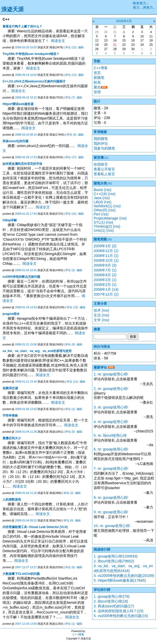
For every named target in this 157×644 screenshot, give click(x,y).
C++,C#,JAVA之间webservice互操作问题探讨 (34, 81)
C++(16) (100, 194)
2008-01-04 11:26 (26, 493)
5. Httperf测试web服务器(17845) (120, 580)
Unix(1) (99, 230)
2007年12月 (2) (106, 294)
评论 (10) (71, 214)
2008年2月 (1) (105, 285)
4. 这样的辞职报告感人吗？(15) (119, 611)
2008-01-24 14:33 (26, 307)
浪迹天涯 (12, 9)
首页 (97, 73)
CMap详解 (10, 220)
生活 (97, 315)
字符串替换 (10, 416)
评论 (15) (72, 307)
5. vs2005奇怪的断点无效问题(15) (121, 616)
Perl (97, 214)
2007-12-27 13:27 (26, 567)
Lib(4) (98, 202)
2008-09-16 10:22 (26, 97)
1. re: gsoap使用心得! (111, 374)
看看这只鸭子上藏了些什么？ (22, 26)
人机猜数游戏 (12, 500)
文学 (97, 320)
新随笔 (99, 78)
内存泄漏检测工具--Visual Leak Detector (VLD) (35, 527)
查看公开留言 (104, 169)
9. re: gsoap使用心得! (111, 512)
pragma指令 (11, 314)
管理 (97, 92)
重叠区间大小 (12, 438)
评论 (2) (70, 270)
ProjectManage (106, 218)
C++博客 (101, 68)
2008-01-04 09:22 (26, 520)
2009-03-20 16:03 (26, 47)
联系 (97, 82)
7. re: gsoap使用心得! (111, 469)
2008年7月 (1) (105, 270)
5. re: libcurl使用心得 (110, 435)
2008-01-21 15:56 (26, 344)
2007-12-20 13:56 (26, 624)
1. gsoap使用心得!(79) (112, 596)
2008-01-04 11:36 (26, 432)
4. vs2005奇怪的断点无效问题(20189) (124, 576)
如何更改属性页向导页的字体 (22, 164)
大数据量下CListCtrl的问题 (21, 574)
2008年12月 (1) (106, 251)
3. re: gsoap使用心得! (111, 407)
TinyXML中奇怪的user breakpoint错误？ (31, 54)
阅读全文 (58, 41)
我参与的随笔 (104, 148)
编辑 (81, 47)
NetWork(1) (103, 206)
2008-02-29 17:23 (26, 157)
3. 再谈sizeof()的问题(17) (114, 606)
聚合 (97, 87)
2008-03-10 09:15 (26, 135)
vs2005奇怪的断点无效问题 (21, 277)
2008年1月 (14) (106, 289)
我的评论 (101, 143)
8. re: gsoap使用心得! (111, 497)
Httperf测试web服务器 (18, 104)
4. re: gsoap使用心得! (111, 422)
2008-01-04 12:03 (26, 409)
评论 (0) (70, 344)
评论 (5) (72, 135)
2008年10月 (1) (106, 260)
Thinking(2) (103, 226)
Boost (98, 190)
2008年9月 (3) (105, 265)
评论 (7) (70, 97)
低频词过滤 (10, 388)
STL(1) (99, 222)
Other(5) (101, 210)
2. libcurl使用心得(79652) (114, 561)
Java (97, 198)
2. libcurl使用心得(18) (111, 601)
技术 (97, 310)
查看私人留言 (104, 174)
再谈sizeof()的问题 (16, 141)
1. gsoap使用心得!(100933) (116, 556)
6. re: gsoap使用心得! (111, 449)
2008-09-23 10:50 (26, 75)
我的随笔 (101, 139)
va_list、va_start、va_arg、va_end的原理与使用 (37, 351)
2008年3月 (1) (105, 280)
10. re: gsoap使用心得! (112, 526)
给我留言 (101, 164)
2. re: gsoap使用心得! (111, 389)
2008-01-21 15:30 (26, 382)
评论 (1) (70, 409)
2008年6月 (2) (105, 275)
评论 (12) (71, 47)
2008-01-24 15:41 (26, 270)
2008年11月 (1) (106, 256)
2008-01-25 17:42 (26, 214)
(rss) (108, 190)
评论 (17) (71, 157)
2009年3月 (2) (105, 246)
